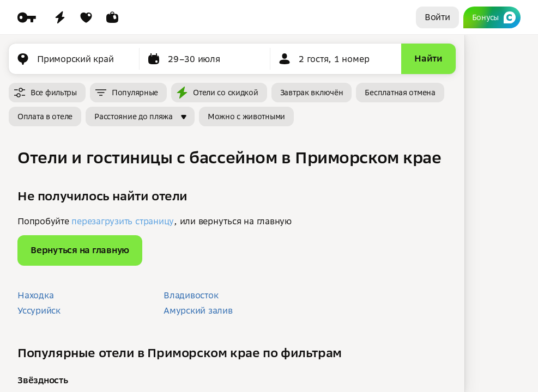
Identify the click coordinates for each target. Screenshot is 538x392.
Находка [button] (35, 295)
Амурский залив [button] (198, 310)
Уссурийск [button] (39, 310)
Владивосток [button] (191, 295)
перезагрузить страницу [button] (123, 221)
